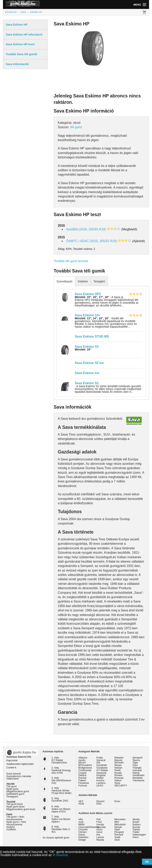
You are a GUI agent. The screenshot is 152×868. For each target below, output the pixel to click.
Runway (119, 778)
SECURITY (121, 786)
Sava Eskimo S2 (87, 383)
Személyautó (64, 281)
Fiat (98, 819)
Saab (117, 837)
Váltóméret (12, 779)
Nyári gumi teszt (15, 807)
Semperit (137, 758)
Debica (82, 775)
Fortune (83, 786)
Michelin (119, 763)
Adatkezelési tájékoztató (20, 764)
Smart (136, 822)
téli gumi (76, 127)
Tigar (135, 763)
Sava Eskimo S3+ (87, 315)
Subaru (136, 824)
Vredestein (138, 775)
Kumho (100, 780)
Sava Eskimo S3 (87, 347)
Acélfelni (11, 829)
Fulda (100, 758)
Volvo (135, 837)
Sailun (118, 780)
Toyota (136, 829)
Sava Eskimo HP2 (88, 294)
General (101, 760)
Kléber (100, 778)
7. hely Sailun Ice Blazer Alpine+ (61, 819)
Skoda (136, 819)
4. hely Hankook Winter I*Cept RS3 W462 (61, 791)
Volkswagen (139, 835)
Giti (98, 763)
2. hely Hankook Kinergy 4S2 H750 (61, 770)
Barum (82, 763)
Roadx (118, 773)
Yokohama (138, 780)
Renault (119, 835)
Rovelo (118, 775)
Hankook (101, 773)
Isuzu (99, 829)
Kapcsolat (12, 760)
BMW (81, 824)
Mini (117, 822)
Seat (117, 840)
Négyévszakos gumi (18, 791)
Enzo (117, 801)
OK (147, 862)
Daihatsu (83, 837)
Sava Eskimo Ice (87, 373)
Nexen (118, 765)
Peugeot (119, 832)
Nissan (118, 827)
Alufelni (10, 827)
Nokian (118, 768)
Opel (117, 829)
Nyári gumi (12, 789)
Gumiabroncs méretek (19, 776)
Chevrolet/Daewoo (89, 827)
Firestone (84, 783)
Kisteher (83, 281)
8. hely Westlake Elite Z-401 (61, 829)
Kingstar (101, 775)
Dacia (82, 835)
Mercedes (120, 819)
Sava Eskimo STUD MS (92, 336)
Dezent (100, 801)
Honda (100, 824)
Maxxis (118, 760)
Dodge (82, 840)
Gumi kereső (14, 774)
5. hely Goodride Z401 (60, 800)
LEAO (100, 786)
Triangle (137, 768)
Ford (99, 822)
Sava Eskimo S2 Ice (89, 363)
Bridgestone (85, 768)
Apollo (82, 760)
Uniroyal (137, 770)
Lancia (100, 837)
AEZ (81, 801)
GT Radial (102, 770)
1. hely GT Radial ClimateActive (59, 760)
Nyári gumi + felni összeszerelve (16, 823)
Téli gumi (11, 786)
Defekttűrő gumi (15, 794)
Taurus (136, 760)
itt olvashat (60, 855)
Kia (98, 835)
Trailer (136, 832)
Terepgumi (12, 796)
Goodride (102, 765)
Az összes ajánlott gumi (56, 838)
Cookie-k (11, 767)
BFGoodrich (85, 765)
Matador (119, 758)
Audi (81, 822)
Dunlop (82, 778)
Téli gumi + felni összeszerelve (15, 818)
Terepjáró (99, 281)
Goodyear (102, 768)
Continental (85, 770)
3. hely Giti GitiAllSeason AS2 (61, 780)
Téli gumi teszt (15, 804)
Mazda (100, 840)
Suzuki (136, 827)
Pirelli (117, 770)
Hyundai (101, 827)
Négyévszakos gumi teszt (21, 809)
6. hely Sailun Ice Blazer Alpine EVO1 (61, 809)
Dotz (99, 804)
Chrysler (83, 829)
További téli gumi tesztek (71, 261)
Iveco (99, 832)
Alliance (83, 758)
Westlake (138, 778)
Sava (117, 783)
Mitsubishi (120, 824)
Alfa (81, 819)
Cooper (83, 773)
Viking (136, 773)
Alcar (81, 804)
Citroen (82, 832)
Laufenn (101, 783)
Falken (82, 780)
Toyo (135, 765)
